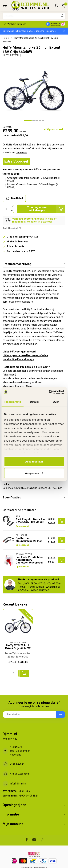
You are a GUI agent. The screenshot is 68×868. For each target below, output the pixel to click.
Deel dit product (12, 228)
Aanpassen (34, 473)
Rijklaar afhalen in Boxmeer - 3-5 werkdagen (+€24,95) (33, 186)
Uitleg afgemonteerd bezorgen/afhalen (25, 355)
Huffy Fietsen (11, 55)
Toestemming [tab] (13, 402)
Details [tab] (34, 402)
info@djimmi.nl (18, 784)
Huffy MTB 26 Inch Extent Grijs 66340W (18, 647)
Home (6, 38)
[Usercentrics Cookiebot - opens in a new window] (49, 392)
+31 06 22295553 (19, 774)
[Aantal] (14, 673)
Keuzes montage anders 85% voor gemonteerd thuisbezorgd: (32, 172)
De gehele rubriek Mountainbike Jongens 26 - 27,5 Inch (32, 488)
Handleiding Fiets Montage (18, 359)
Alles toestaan (34, 462)
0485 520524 (17, 764)
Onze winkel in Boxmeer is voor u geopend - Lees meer (29, 31)
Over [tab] (56, 402)
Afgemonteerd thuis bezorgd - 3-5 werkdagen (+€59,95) (34, 179)
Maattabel (9, 375)
